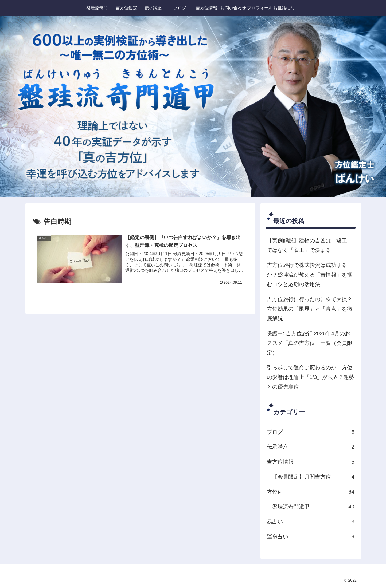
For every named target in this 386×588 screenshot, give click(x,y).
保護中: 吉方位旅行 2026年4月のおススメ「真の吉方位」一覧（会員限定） (310, 343)
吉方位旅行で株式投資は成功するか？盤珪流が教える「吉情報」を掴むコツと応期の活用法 (310, 275)
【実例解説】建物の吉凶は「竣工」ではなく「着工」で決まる (310, 245)
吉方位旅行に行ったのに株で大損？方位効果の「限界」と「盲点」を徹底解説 (310, 309)
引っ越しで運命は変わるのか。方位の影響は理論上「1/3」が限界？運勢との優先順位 (311, 377)
